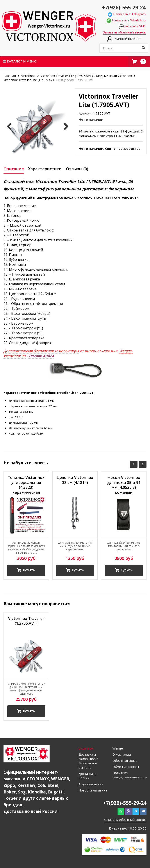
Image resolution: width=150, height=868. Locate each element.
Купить (26, 571)
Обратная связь (125, 762)
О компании (122, 756)
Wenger (119, 750)
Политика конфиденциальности (129, 777)
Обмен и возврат (126, 769)
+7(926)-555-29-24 (124, 7)
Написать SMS (133, 26)
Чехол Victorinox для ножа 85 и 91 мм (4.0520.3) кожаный (124, 486)
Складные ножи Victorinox (113, 76)
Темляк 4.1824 (41, 357)
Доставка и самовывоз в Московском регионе (88, 763)
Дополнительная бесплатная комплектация (41, 352)
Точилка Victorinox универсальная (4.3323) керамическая (26, 486)
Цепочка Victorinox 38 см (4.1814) (75, 483)
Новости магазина (93, 792)
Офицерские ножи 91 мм (75, 80)
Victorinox (28, 76)
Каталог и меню (20, 61)
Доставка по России (88, 778)
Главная (10, 76)
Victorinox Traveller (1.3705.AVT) (26, 622)
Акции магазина (91, 786)
